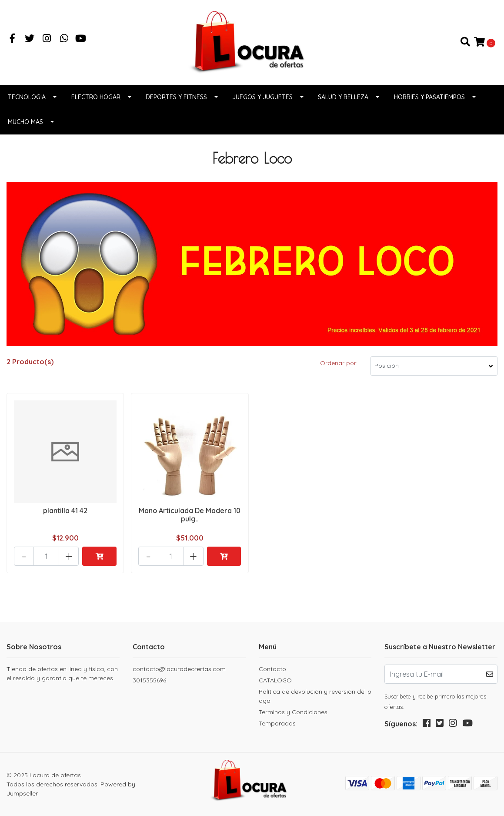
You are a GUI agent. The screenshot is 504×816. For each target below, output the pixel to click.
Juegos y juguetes (262, 97)
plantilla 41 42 (65, 510)
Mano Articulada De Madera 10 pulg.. (190, 515)
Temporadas (277, 723)
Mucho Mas (25, 122)
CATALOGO (275, 680)
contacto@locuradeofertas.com (179, 669)
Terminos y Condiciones (293, 712)
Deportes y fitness (176, 97)
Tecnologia (27, 97)
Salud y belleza (343, 97)
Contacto (272, 669)
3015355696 (149, 680)
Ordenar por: (339, 363)
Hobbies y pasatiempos (429, 97)
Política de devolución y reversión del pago (315, 696)
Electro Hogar (96, 97)
